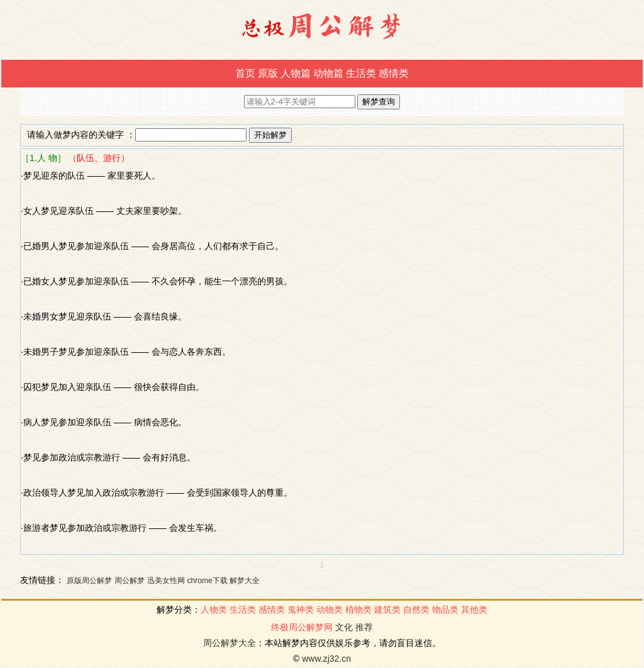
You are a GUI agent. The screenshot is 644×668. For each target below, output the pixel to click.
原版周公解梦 (89, 581)
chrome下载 (208, 581)
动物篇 (328, 73)
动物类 (330, 610)
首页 (245, 73)
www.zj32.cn (326, 659)
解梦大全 (245, 581)
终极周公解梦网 (302, 627)
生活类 (361, 73)
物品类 (445, 610)
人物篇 (296, 73)
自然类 (416, 610)
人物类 (214, 610)
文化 (344, 627)
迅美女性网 (166, 581)
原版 (268, 73)
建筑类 (387, 610)
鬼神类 (301, 610)
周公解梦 (130, 581)
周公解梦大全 (230, 643)
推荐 (364, 627)
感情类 (394, 73)
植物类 (358, 610)
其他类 (474, 610)
